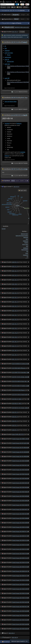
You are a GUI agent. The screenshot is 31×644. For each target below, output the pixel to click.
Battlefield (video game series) (22, 27)
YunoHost (7, 123)
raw (24, 42)
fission (9, 55)
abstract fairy (10, 61)
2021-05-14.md (15, 42)
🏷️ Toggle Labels (22, 190)
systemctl (7, 51)
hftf (8, 78)
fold (9, 68)
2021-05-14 (12, 633)
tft (5, 46)
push (6, 53)
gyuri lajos (10, 53)
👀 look (13, 7)
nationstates (8, 57)
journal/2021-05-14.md (17, 115)
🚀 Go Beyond (27, 7)
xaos (9, 64)
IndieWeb (23, 152)
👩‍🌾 (3, 42)
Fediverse (19, 123)
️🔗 (26, 42)
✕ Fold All (22, 32)
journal (4, 229)
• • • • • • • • (15, 15)
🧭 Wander (19, 7)
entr (6, 48)
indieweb (26, 248)
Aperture (7, 156)
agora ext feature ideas (11, 101)
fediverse (26, 241)
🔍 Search (3, 7)
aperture (26, 237)
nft (8, 59)
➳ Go (8, 7)
